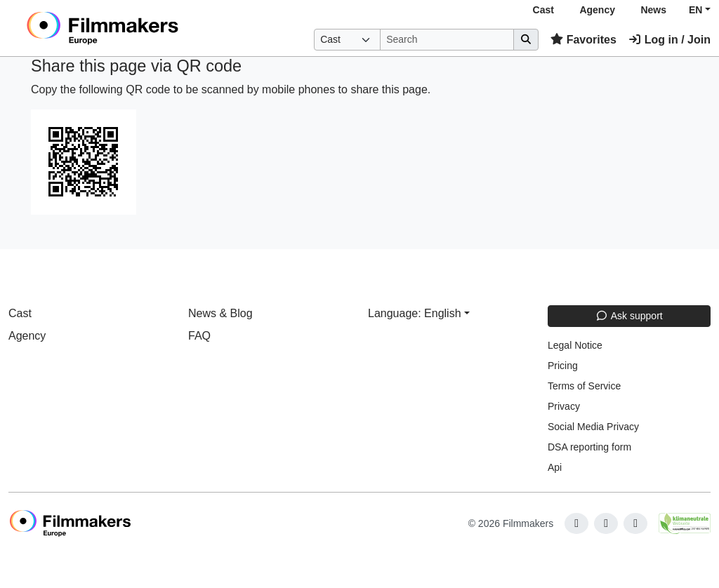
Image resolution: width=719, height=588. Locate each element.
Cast (543, 10)
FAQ (199, 336)
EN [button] (695, 10)
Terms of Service (584, 386)
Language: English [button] (415, 313)
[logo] (137, 28)
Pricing (563, 366)
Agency (597, 10)
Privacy (564, 406)
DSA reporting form (589, 447)
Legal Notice (575, 345)
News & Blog (220, 313)
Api (555, 467)
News (653, 10)
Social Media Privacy (593, 427)
